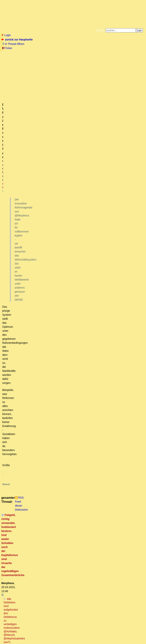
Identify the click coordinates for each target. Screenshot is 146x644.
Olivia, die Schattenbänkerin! (35, 528)
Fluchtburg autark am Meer (31, 53)
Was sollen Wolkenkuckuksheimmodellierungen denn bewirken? (52, 196)
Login (6, 35)
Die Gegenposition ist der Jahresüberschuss (51, 506)
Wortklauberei (27, 560)
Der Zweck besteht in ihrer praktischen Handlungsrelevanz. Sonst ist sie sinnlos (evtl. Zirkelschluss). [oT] (81, 207)
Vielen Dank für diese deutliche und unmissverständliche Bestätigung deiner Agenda (69, 214)
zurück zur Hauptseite (17, 40)
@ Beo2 (74, 73)
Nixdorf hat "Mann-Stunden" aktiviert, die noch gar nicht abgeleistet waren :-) (65, 532)
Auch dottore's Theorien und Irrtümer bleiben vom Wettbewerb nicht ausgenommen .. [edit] (84, 243)
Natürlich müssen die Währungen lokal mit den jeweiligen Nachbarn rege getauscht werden (68, 600)
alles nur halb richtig (32, 478)
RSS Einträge (9, 634)
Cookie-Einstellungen (133, 56)
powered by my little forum (73, 640)
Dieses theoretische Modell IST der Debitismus (35, 276)
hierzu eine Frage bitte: (39, 492)
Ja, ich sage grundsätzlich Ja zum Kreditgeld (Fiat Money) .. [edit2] (64, 359)
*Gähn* (11, 607)
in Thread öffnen (13, 44)
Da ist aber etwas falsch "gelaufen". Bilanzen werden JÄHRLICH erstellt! (58, 525)
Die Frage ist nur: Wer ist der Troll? (36, 290)
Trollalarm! (19, 286)
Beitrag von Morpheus (33, 521)
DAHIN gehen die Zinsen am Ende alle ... (47, 362)
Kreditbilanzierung (31, 445)
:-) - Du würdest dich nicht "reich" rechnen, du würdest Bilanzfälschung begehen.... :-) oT (75, 463)
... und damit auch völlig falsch (28, 304)
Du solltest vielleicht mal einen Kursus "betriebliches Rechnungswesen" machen (68, 420)
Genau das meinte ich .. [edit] (44, 232)
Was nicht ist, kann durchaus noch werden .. (43, 589)
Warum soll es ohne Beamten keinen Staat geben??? (44, 582)
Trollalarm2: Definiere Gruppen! (36, 294)
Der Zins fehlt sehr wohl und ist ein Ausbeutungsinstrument (52, 348)
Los (140, 30)
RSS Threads (23, 634)
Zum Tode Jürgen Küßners (61, 53)
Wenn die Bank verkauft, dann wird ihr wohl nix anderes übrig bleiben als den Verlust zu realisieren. (82, 456)
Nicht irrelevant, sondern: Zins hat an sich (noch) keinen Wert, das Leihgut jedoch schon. (67, 550)
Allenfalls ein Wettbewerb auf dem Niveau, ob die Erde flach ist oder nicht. (81, 261)
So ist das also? (22, 366)
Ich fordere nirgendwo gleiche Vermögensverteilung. (40, 593)
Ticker (7, 48)
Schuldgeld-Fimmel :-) (35, 355)
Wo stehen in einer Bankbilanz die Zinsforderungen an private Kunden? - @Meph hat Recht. (72, 438)
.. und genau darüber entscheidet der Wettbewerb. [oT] (68, 258)
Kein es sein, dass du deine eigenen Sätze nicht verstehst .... (55, 203)
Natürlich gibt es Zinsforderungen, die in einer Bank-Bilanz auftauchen (62, 481)
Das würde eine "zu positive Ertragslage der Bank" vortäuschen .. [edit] (69, 510)
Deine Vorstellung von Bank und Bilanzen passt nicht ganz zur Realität (56, 413)
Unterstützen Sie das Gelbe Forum (20, 56)
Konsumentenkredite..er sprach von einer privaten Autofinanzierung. (63, 449)
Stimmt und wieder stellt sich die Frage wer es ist (49, 297)
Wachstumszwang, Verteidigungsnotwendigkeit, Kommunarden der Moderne (57, 596)
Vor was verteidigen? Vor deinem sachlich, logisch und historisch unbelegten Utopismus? (62, 182)
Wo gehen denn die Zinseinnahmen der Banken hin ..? (52, 351)
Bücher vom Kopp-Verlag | (91, 53)
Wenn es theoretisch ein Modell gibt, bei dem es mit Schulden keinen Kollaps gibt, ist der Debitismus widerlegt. (77, 189)
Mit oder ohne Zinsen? (23, 542)
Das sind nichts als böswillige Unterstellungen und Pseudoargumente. (63, 222)
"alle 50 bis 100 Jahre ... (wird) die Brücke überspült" (46, 323)
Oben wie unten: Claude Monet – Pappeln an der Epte (58, 387)
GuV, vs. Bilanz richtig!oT (38, 452)
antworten (12, 153)
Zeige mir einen (24, 586)
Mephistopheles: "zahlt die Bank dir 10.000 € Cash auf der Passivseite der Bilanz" (69, 431)
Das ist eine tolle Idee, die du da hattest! (47, 427)
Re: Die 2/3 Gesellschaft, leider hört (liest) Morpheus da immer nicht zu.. (63, 377)
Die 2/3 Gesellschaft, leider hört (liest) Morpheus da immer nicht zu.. (58, 373)
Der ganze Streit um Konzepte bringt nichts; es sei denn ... (47, 301)
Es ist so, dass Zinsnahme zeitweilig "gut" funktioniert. (47, 405)
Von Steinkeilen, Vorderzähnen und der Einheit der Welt (48, 369)
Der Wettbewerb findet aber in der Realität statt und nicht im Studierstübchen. (73, 225)
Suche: (101, 30)
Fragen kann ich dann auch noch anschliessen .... (57, 503)
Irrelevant (17, 546)
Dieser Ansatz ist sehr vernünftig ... (43, 402)
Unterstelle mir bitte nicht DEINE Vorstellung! (44, 416)
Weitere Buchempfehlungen (81, 56)
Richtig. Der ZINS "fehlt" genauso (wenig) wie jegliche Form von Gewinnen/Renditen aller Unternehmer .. (77, 341)
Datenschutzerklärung (117, 53)
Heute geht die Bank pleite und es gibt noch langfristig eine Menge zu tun (71, 496)
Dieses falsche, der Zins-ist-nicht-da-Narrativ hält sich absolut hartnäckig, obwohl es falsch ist (67, 315)
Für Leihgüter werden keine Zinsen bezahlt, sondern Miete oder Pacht (58, 557)
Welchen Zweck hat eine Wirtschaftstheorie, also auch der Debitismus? (58, 200)
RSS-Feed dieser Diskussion (128, 161)
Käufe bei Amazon (54, 56)
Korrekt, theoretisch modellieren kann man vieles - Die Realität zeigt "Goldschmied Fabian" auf (72, 268)
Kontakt (34, 634)
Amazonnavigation (110, 56)
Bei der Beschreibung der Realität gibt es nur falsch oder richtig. (71, 250)
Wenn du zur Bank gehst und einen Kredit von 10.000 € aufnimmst (52, 409)
